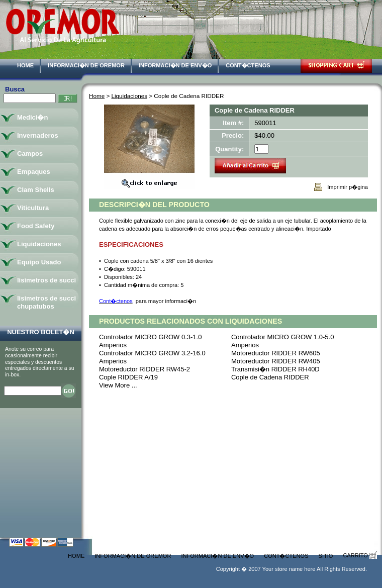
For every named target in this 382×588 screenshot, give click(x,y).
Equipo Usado (39, 262)
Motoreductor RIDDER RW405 (276, 361)
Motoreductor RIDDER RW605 (276, 353)
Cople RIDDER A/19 (128, 377)
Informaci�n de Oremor (86, 65)
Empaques (34, 172)
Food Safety (36, 226)
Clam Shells (36, 190)
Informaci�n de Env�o (175, 65)
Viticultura (33, 208)
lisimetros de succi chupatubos (46, 302)
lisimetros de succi (46, 280)
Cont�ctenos (248, 65)
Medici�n (32, 117)
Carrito (360, 555)
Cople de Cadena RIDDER (270, 377)
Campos (30, 154)
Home (25, 65)
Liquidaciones (129, 96)
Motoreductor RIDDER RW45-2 (145, 369)
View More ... (118, 385)
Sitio (326, 556)
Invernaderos (38, 135)
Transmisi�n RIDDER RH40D (275, 369)
